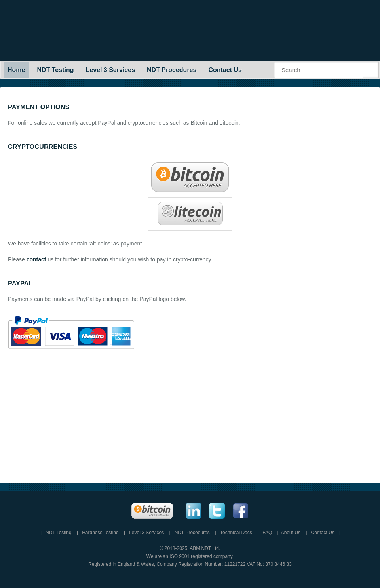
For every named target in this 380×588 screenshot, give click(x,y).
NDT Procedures (172, 70)
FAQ (267, 533)
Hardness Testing (100, 533)
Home (16, 70)
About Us (291, 533)
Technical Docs (236, 533)
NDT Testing (55, 70)
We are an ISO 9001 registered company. (190, 556)
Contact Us (225, 70)
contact (36, 259)
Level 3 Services (110, 70)
